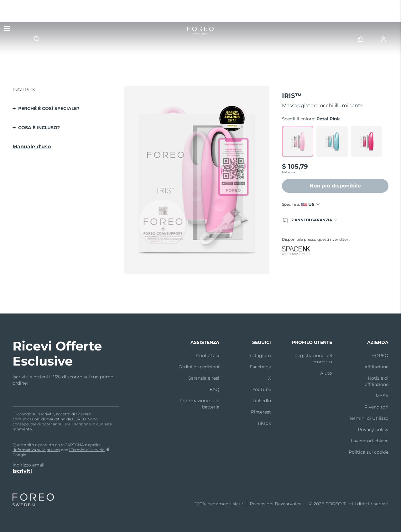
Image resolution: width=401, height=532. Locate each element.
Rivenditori (376, 407)
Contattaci (208, 356)
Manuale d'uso (32, 147)
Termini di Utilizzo (369, 418)
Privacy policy (373, 429)
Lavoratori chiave (370, 441)
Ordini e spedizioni (199, 367)
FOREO (380, 356)
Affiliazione (376, 367)
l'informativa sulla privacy (36, 450)
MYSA (382, 396)
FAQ (214, 389)
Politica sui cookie (369, 452)
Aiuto (326, 373)
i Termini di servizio (87, 450)
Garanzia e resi (203, 378)
